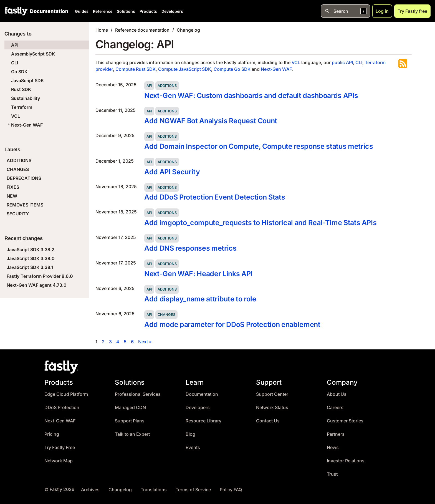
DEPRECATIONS (24, 178)
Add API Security (172, 172)
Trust (332, 474)
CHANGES (18, 169)
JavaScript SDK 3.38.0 (31, 258)
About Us (337, 394)
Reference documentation (142, 30)
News (333, 448)
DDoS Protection (62, 408)
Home (102, 30)
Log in (382, 11)
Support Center (272, 394)
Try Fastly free (412, 11)
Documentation (202, 394)
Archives (90, 490)
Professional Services (138, 394)
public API (342, 62)
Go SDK (19, 72)
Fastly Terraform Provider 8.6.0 (40, 276)
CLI (15, 63)
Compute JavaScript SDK (185, 69)
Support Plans (130, 421)
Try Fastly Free (60, 448)
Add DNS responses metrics (190, 248)
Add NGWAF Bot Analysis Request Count (211, 121)
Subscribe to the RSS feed (403, 64)
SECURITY (18, 214)
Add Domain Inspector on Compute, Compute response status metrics (259, 146)
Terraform (22, 107)
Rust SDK (21, 89)
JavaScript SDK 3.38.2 (31, 250)
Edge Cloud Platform (66, 394)
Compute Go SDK (232, 69)
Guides (82, 11)
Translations (154, 490)
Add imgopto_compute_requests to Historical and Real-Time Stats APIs (261, 223)
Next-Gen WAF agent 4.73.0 (37, 285)
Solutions (126, 11)
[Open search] (346, 11)
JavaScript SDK (27, 80)
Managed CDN (130, 408)
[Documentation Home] (48, 11)
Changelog (188, 30)
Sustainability (26, 98)
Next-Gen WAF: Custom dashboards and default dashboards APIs (251, 95)
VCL (16, 116)
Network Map (59, 461)
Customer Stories (345, 421)
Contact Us (268, 421)
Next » (145, 342)
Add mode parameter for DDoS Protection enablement (232, 324)
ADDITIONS (19, 160)
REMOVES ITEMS (25, 205)
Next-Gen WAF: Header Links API (198, 274)
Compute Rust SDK (136, 69)
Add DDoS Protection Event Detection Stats (215, 197)
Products (148, 11)
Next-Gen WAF (25, 125)
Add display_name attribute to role (200, 299)
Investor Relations (346, 461)
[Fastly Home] (16, 11)
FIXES (13, 187)
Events (193, 448)
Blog (190, 434)
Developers (172, 11)
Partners (336, 434)
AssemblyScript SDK (33, 54)
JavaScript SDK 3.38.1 (30, 267)
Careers (335, 408)
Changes (166, 315)
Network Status (272, 408)
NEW (12, 196)
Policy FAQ (231, 490)
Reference (103, 11)
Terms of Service (193, 490)
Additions (167, 86)
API (15, 45)
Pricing (52, 434)
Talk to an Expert (132, 434)
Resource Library (203, 421)
